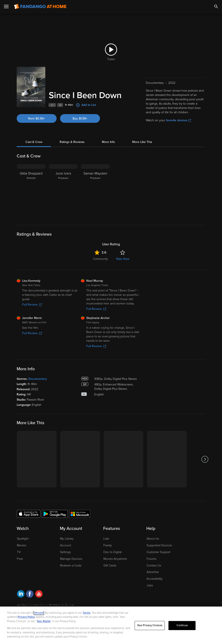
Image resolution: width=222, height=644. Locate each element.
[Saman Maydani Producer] (95, 191)
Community (100, 259)
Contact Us (154, 566)
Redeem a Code (71, 566)
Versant (39, 613)
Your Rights (44, 621)
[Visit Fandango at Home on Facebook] (30, 595)
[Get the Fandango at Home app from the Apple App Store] (29, 514)
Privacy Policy (26, 617)
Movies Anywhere (115, 559)
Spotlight (23, 539)
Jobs (150, 585)
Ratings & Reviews (72, 142)
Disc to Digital (113, 552)
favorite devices (179, 120)
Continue (182, 625)
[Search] (216, 6)
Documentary (38, 379)
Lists (106, 539)
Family (108, 545)
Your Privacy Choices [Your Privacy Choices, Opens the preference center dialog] (150, 625)
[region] (111, 625)
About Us (153, 539)
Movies (22, 545)
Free (20, 559)
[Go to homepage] (40, 6)
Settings (65, 552)
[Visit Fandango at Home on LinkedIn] (21, 595)
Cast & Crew (34, 142)
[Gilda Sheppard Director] (31, 191)
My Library (67, 539)
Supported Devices (159, 545)
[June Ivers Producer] (63, 191)
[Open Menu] (6, 6)
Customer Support (158, 552)
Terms (87, 613)
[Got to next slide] (205, 459)
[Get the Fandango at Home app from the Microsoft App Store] (80, 514)
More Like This (142, 142)
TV (19, 552)
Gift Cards (110, 566)
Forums (151, 559)
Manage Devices (71, 559)
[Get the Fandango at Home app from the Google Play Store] (55, 514)
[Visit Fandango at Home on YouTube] (39, 595)
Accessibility (155, 579)
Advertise (153, 572)
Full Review (32, 305)
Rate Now (123, 259)
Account (66, 545)
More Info (108, 142)
